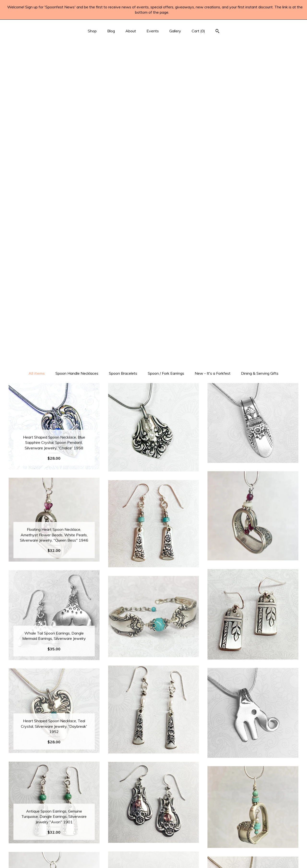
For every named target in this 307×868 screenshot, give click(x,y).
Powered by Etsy (253, 827)
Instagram (153, 827)
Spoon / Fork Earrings (166, 68)
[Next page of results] (183, 740)
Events (153, 31)
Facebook (153, 812)
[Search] (217, 32)
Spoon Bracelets (123, 68)
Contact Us (54, 858)
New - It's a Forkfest (213, 68)
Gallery (175, 31)
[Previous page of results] (125, 740)
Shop (92, 31)
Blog (111, 31)
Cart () (198, 31)
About (131, 31)
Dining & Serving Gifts (260, 68)
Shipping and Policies (54, 851)
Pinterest (153, 819)
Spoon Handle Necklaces (77, 68)
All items (37, 68)
